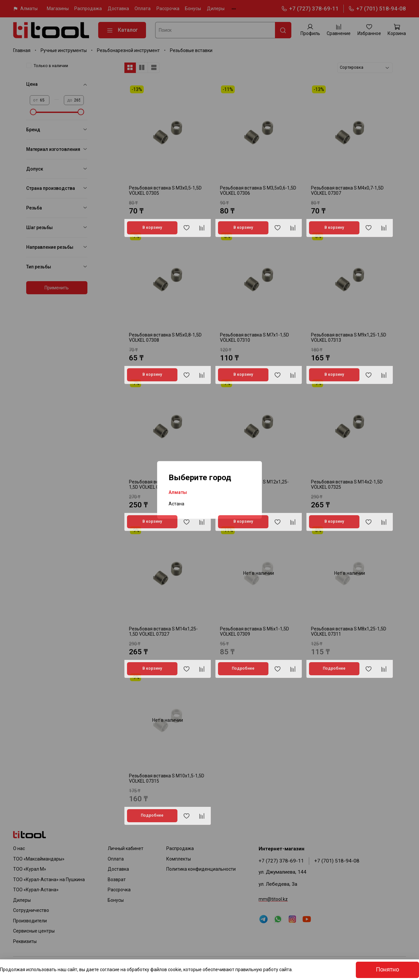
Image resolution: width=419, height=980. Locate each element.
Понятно (387, 970)
